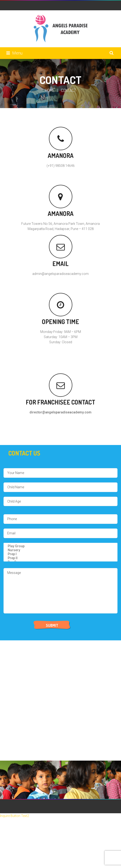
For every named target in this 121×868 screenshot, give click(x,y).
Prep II (60, 558)
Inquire (5, 816)
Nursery (60, 550)
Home (50, 90)
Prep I (60, 554)
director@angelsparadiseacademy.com (60, 412)
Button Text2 (20, 816)
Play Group (60, 546)
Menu (14, 53)
